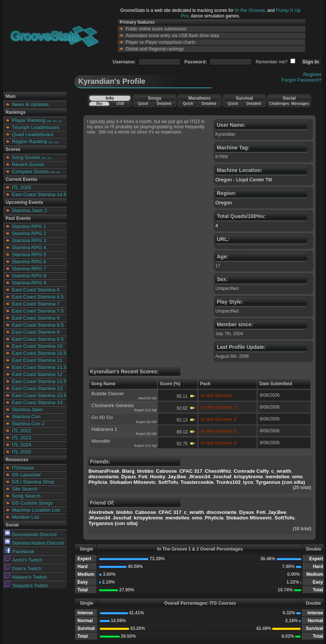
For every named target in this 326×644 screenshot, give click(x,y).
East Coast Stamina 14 (37, 402)
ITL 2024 (21, 445)
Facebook (20, 551)
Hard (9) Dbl (147, 398)
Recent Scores (28, 164)
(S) (55, 121)
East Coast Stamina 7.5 (38, 311)
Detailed (164, 104)
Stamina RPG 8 (29, 276)
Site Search (25, 489)
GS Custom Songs (32, 503)
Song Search (26, 496)
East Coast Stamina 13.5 (39, 395)
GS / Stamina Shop (33, 482)
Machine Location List (36, 510)
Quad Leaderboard (33, 134)
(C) (60, 121)
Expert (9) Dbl (146, 422)
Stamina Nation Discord (34, 543)
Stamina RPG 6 (29, 262)
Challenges (279, 104)
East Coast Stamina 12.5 (39, 381)
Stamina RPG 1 (29, 226)
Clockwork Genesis (113, 405)
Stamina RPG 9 (29, 283)
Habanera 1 (104, 429)
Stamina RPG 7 (29, 269)
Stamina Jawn (27, 409)
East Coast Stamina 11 (37, 360)
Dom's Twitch (23, 569)
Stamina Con (26, 417)
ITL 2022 (21, 431)
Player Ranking (29, 120)
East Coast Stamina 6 (36, 290)
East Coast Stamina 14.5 (39, 194)
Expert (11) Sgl (145, 410)
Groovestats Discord (31, 534)
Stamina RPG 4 (29, 247)
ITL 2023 (21, 438)
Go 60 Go (102, 417)
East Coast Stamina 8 (36, 318)
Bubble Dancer (108, 394)
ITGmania (23, 468)
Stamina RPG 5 (29, 255)
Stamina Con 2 (28, 424)
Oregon (223, 203)
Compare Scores (30, 171)
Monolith (101, 441)
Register (312, 74)
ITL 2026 (21, 187)
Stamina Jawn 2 (29, 210)
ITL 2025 (21, 452)
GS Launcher (26, 475)
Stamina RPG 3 (29, 240)
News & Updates (30, 104)
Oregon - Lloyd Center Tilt (244, 180)
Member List (25, 517)
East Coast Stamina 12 (37, 374)
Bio (99, 104)
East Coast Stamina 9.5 (38, 339)
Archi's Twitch (24, 560)
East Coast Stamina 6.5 (38, 297)
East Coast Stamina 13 (37, 388)
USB (120, 104)
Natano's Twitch (26, 577)
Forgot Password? (302, 80)
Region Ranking (29, 141)
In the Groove (250, 10)
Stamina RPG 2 (29, 233)
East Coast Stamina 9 (36, 332)
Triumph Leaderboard (36, 127)
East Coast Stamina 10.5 (39, 353)
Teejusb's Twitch (26, 586)
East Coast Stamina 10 (37, 346)
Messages (300, 104)
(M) (49, 121)
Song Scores (26, 157)
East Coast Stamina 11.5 (39, 367)
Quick (143, 104)
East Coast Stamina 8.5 (38, 325)
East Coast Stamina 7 (36, 304)
